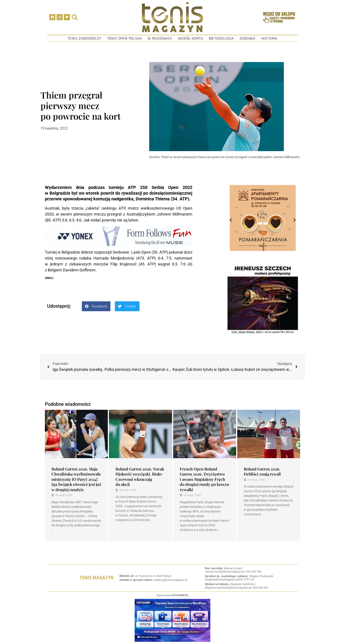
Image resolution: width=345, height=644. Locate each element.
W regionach (160, 38)
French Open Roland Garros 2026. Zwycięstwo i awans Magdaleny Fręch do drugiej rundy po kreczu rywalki (204, 479)
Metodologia (221, 38)
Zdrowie (248, 38)
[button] (96, 306)
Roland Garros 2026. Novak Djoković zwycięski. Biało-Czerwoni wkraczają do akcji (140, 477)
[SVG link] (172, 17)
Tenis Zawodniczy (84, 38)
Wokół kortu (191, 38)
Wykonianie (172, 595)
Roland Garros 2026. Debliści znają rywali (262, 471)
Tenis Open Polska (125, 38)
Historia (269, 38)
